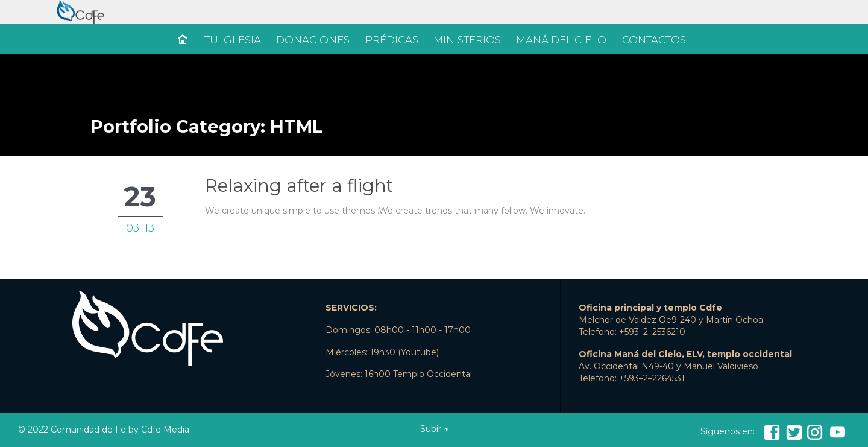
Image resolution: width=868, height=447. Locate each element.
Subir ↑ (434, 429)
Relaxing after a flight (299, 185)
